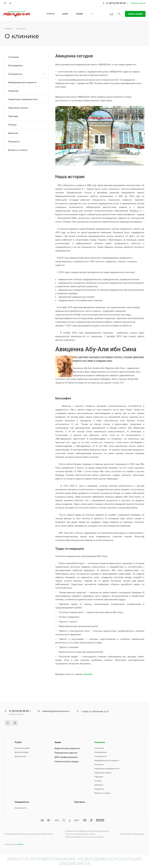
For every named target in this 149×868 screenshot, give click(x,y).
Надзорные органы (18, 108)
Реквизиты (14, 142)
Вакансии (13, 133)
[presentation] (55, 137)
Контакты (80, 802)
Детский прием (21, 752)
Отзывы (12, 125)
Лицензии (13, 91)
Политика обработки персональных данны (84, 837)
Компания (100, 742)
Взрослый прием (22, 748)
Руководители (15, 66)
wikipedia (88, 674)
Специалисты (27, 74)
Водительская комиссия (67, 748)
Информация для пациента (22, 82)
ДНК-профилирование (66, 757)
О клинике (14, 57)
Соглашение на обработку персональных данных (87, 831)
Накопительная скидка (67, 762)
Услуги (18, 742)
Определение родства (66, 753)
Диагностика (20, 756)
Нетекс (20, 844)
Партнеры (13, 116)
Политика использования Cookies (80, 834)
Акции (58, 742)
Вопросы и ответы (18, 150)
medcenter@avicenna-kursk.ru (56, 711)
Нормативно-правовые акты (23, 99)
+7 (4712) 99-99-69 (116, 3)
